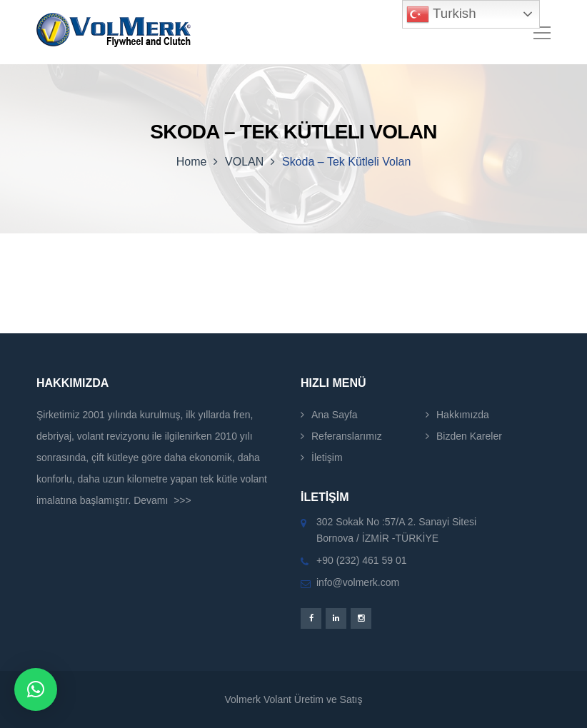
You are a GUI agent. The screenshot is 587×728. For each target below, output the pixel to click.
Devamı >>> (162, 500)
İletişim (327, 457)
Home (192, 162)
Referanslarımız (347, 436)
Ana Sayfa (335, 415)
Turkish (441, 14)
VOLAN (244, 162)
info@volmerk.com (358, 582)
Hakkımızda (463, 415)
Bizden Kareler (469, 436)
